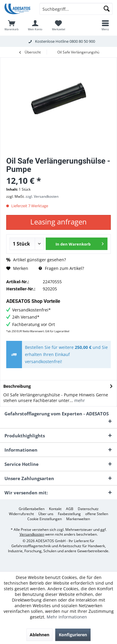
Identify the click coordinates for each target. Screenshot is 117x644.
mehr (79, 400)
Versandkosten (32, 534)
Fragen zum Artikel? (61, 268)
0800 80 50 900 (82, 41)
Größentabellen (32, 509)
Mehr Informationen (67, 617)
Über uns (46, 514)
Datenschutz (88, 509)
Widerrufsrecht (21, 514)
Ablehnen (39, 635)
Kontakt (55, 509)
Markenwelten (78, 519)
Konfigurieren (73, 635)
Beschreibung (17, 386)
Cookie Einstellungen (45, 519)
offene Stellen (97, 514)
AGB (70, 509)
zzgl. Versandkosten (42, 196)
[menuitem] (12, 25)
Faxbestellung (69, 514)
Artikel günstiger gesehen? (36, 260)
